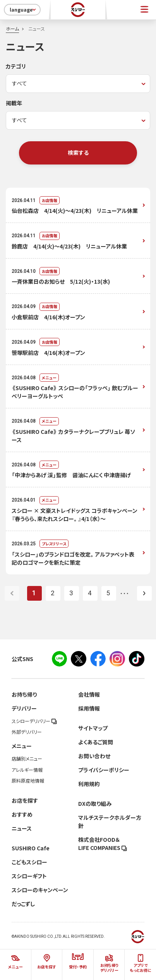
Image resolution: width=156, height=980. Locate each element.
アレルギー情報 (27, 770)
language (23, 10)
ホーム (12, 29)
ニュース (22, 828)
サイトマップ (93, 728)
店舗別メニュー (27, 759)
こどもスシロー (29, 862)
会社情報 (89, 694)
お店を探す (25, 800)
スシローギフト (29, 876)
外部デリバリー (27, 732)
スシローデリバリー (34, 721)
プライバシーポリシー (104, 770)
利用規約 (89, 784)
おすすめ (22, 814)
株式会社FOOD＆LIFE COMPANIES (103, 844)
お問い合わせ (94, 756)
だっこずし (23, 904)
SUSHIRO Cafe (31, 848)
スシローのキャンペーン (40, 890)
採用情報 (89, 708)
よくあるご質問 (96, 742)
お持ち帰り (24, 694)
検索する (78, 152)
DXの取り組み (95, 804)
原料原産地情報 (28, 781)
